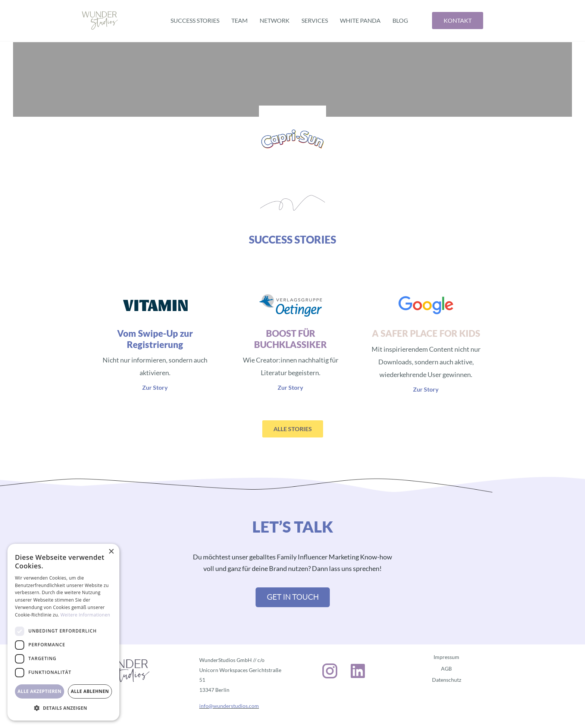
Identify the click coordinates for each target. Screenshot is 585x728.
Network (275, 20)
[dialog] (63, 632)
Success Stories (195, 20)
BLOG (400, 20)
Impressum (446, 657)
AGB (446, 669)
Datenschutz (447, 680)
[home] (100, 21)
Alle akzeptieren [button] (40, 691)
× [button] (111, 552)
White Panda (360, 20)
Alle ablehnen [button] (90, 691)
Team (240, 20)
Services (315, 20)
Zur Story (155, 387)
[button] (63, 708)
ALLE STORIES (293, 429)
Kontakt (458, 20)
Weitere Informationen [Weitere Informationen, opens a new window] (85, 615)
